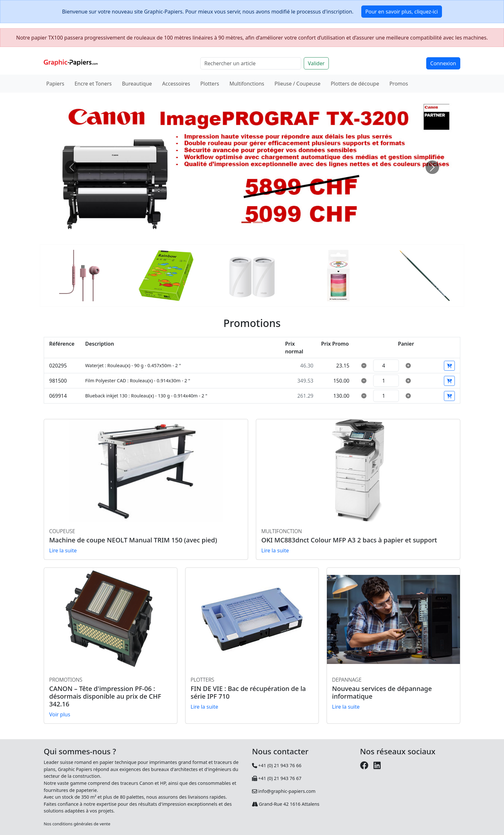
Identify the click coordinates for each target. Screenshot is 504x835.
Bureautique (137, 84)
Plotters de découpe (355, 84)
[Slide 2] (258, 222)
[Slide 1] (246, 222)
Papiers (55, 84)
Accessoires (176, 84)
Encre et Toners (93, 84)
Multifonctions (247, 84)
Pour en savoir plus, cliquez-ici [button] (402, 12)
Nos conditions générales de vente (77, 824)
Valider (316, 63)
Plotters (210, 84)
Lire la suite (63, 550)
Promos (399, 84)
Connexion (443, 63)
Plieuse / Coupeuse (297, 84)
